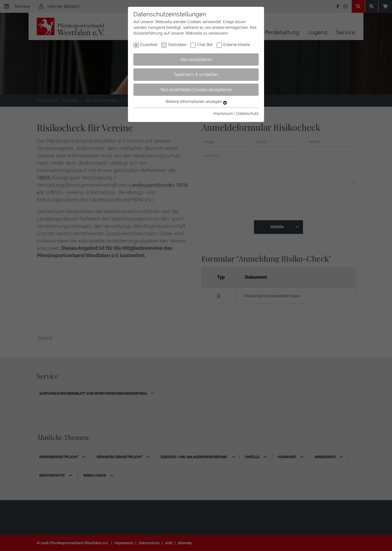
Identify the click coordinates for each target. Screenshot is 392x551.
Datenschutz (247, 114)
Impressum (223, 114)
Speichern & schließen (196, 74)
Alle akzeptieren (196, 59)
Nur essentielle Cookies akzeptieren (196, 90)
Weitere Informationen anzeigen (196, 102)
